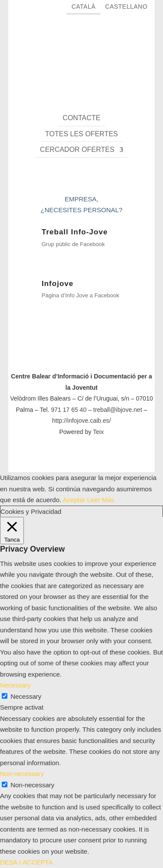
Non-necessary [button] (22, 774)
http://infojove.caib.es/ (81, 421)
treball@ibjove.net (118, 410)
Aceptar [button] (74, 500)
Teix (98, 432)
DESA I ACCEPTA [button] (26, 862)
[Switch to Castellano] (126, 9)
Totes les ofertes (81, 134)
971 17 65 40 (69, 410)
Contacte (81, 118)
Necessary (26, 696)
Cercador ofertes (77, 150)
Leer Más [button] (101, 500)
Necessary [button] (15, 685)
